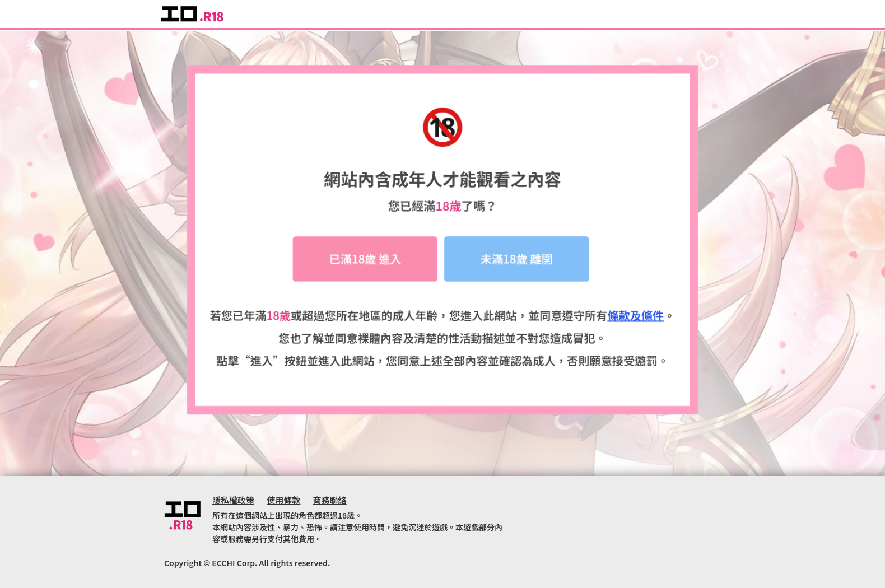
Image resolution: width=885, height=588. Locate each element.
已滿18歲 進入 (365, 261)
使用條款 (283, 500)
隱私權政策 (233, 500)
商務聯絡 (330, 500)
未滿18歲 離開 (517, 261)
